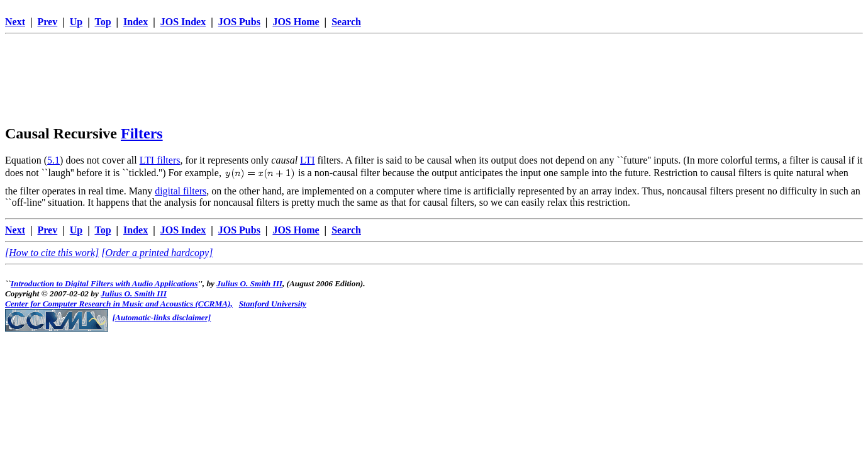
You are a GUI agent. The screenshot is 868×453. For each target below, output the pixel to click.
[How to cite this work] (52, 253)
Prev (48, 22)
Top (103, 22)
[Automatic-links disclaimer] (162, 317)
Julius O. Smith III (249, 283)
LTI (307, 160)
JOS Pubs (239, 22)
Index (136, 22)
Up (76, 22)
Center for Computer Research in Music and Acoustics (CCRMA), (119, 304)
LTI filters (160, 160)
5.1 (53, 160)
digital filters (181, 191)
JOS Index (183, 22)
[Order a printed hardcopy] (157, 253)
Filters (142, 133)
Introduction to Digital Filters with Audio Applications (104, 283)
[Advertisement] (434, 67)
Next (15, 22)
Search (346, 22)
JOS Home (296, 22)
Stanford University (273, 304)
